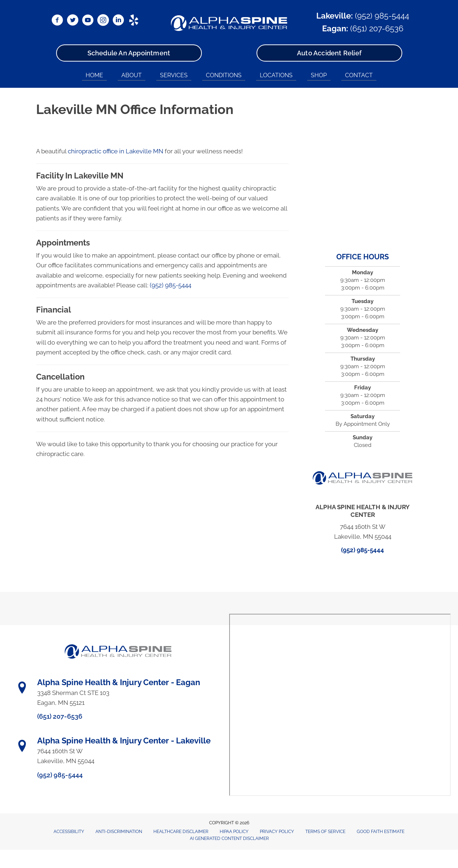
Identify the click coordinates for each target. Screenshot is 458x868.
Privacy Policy (277, 832)
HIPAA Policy (234, 832)
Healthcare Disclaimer (181, 832)
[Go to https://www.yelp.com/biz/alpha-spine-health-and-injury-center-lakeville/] (134, 21)
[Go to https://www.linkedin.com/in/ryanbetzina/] (118, 21)
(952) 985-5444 (382, 16)
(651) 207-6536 (377, 28)
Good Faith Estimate (381, 832)
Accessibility (69, 832)
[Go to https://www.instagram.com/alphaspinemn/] (103, 21)
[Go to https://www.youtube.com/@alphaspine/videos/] (88, 21)
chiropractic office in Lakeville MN (116, 151)
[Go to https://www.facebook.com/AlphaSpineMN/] (57, 21)
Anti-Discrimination (119, 832)
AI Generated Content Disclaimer (229, 838)
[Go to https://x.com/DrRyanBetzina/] (73, 21)
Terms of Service (325, 832)
